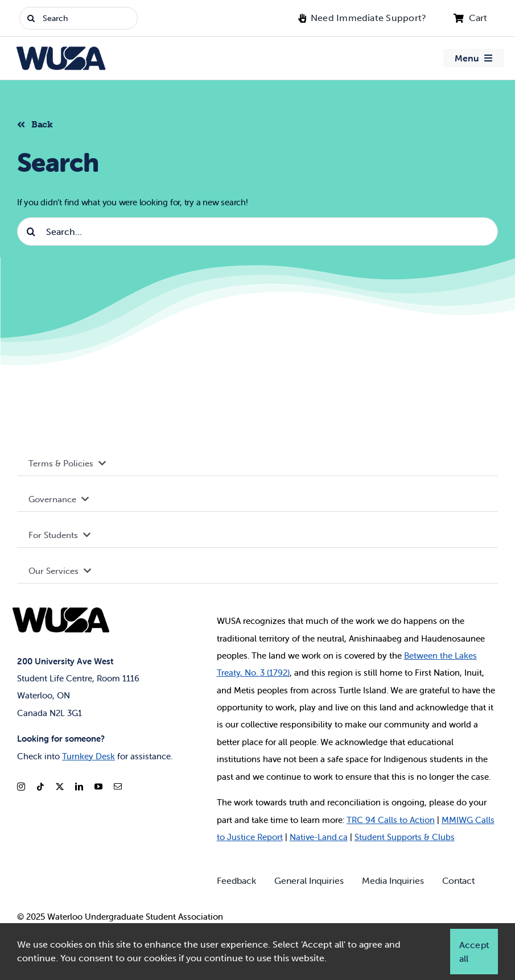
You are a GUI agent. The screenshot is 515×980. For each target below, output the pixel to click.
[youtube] (98, 787)
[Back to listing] (40, 123)
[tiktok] (40, 787)
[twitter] (60, 787)
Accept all (474, 952)
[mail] (118, 787)
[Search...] (257, 231)
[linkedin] (79, 787)
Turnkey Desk (88, 756)
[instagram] (21, 787)
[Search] (79, 18)
